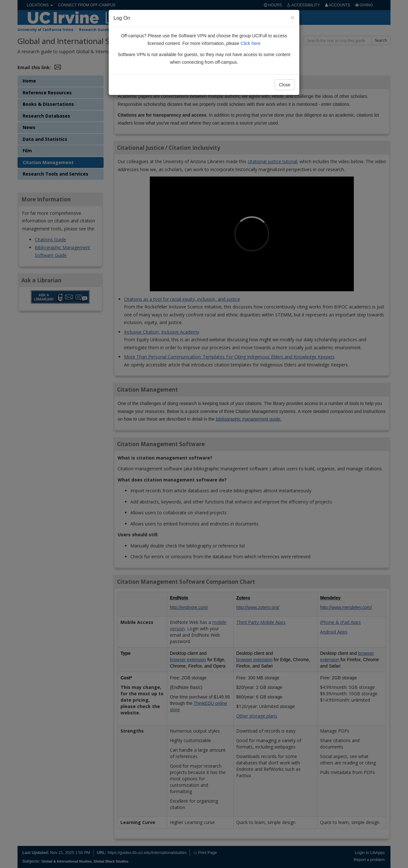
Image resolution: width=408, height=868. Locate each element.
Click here (251, 43)
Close (285, 85)
